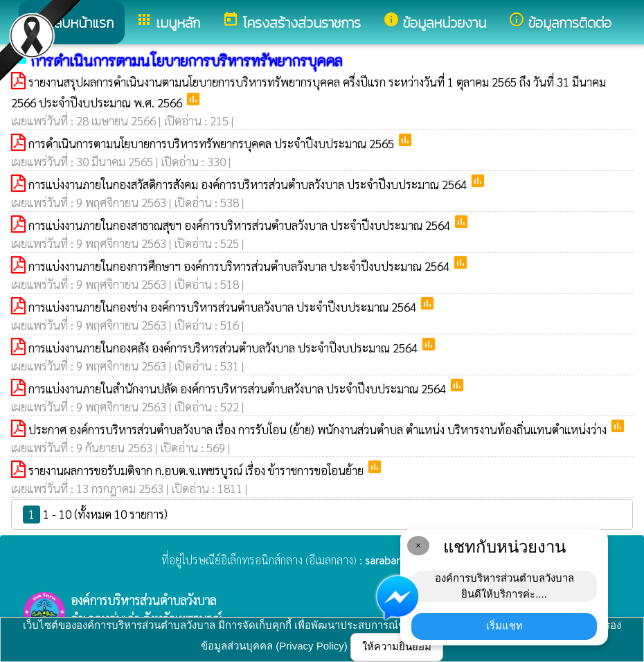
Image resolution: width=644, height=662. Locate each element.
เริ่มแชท (504, 626)
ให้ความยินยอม (397, 646)
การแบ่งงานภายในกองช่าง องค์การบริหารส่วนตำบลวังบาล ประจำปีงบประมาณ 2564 (224, 307)
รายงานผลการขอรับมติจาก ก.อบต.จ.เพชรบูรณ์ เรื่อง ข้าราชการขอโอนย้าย (197, 470)
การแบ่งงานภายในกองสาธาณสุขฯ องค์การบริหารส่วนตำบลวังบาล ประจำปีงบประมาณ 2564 (241, 225)
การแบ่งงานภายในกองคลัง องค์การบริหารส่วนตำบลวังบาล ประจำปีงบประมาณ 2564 (224, 348)
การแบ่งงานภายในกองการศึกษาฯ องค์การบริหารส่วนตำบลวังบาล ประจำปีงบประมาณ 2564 (240, 266)
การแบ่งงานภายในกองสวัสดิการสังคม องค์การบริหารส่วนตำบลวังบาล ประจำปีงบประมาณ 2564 (249, 184)
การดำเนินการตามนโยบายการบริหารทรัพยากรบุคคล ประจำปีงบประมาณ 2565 (213, 143)
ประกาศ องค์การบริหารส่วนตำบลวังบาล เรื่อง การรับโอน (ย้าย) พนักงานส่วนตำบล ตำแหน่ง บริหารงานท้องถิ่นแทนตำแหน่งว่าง (319, 429)
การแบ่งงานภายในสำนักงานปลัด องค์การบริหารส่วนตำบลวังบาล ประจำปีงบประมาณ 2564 (239, 388)
